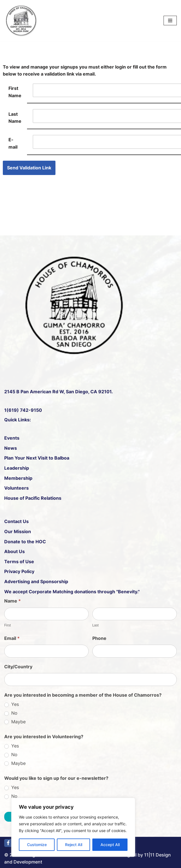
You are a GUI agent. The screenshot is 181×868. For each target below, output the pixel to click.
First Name (15, 92)
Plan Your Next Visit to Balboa (37, 458)
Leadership (17, 468)
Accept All (110, 845)
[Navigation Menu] (170, 21)
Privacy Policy (19, 571)
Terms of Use (19, 562)
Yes (12, 704)
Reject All (74, 845)
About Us (14, 551)
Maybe (15, 722)
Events (12, 438)
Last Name (15, 118)
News (11, 448)
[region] (73, 827)
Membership (18, 478)
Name (13, 601)
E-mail (13, 143)
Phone (99, 638)
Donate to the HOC (25, 542)
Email (12, 638)
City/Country (18, 667)
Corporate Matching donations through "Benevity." (84, 592)
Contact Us (16, 521)
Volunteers (16, 488)
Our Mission (18, 531)
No (11, 713)
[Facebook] (8, 843)
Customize (37, 845)
